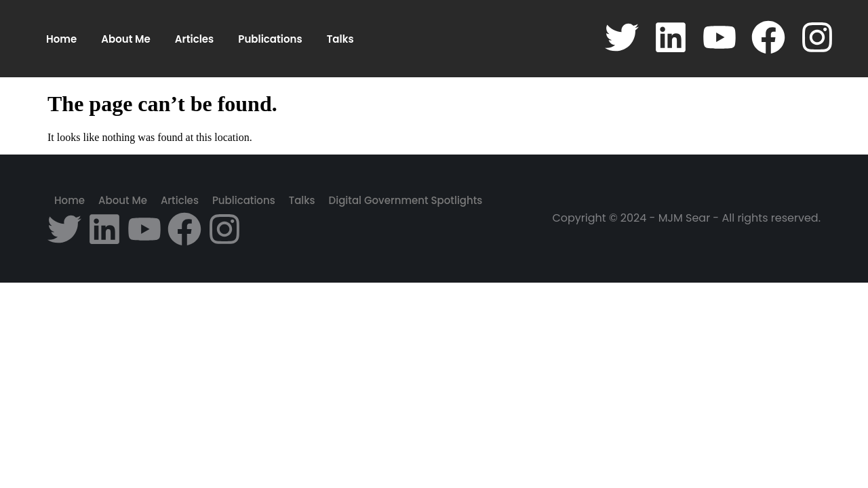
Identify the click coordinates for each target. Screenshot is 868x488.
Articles (194, 39)
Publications (270, 39)
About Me (126, 39)
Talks (340, 39)
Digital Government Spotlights (406, 200)
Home (61, 39)
